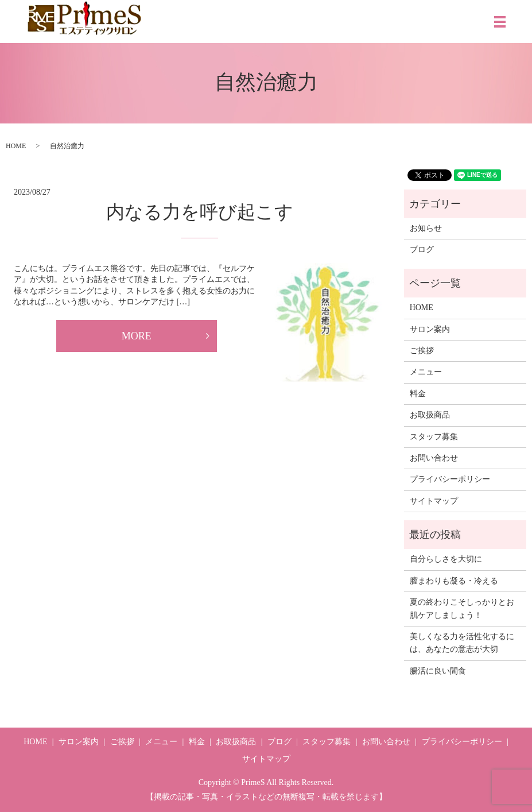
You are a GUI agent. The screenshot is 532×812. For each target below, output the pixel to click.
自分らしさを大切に (446, 559)
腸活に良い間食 (438, 671)
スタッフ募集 (434, 437)
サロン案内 (430, 329)
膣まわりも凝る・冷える (454, 581)
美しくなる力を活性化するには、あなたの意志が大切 (462, 643)
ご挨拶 (422, 351)
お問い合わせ (434, 458)
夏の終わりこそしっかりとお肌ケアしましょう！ (462, 608)
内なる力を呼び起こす (200, 212)
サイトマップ (434, 501)
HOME (16, 146)
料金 (418, 394)
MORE (137, 336)
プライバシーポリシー (450, 479)
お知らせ (426, 228)
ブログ (422, 250)
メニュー (426, 372)
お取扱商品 (430, 415)
